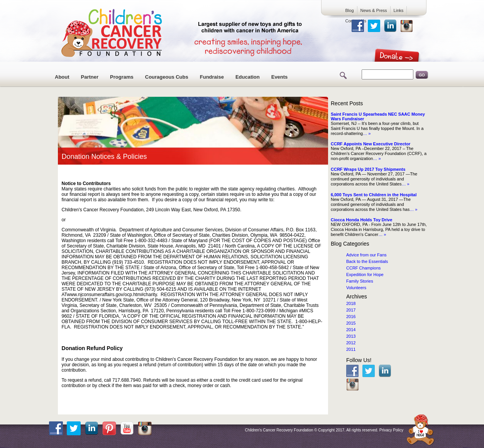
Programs (122, 77)
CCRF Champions (363, 268)
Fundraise (212, 77)
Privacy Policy (391, 430)
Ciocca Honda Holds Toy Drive (361, 220)
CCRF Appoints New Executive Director (371, 144)
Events (280, 77)
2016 (351, 317)
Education (248, 77)
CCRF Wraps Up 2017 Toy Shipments (368, 169)
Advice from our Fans (366, 255)
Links (399, 10)
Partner (90, 77)
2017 (351, 310)
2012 (351, 343)
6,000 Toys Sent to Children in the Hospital (374, 195)
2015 (351, 323)
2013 (351, 336)
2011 (351, 349)
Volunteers (356, 288)
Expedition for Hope (365, 275)
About (62, 77)
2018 (351, 303)
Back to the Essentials (367, 261)
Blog (350, 10)
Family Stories (360, 281)
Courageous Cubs (167, 77)
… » (367, 133)
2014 (351, 330)
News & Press (374, 10)
